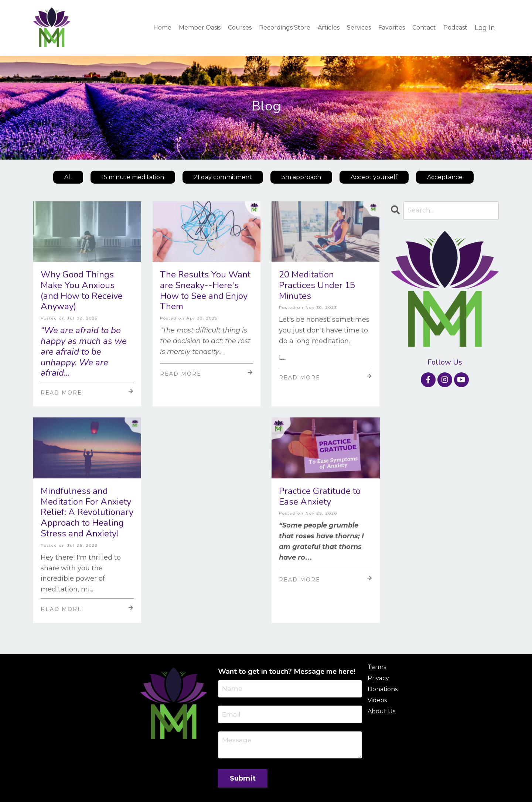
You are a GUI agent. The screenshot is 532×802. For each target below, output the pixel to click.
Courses (240, 28)
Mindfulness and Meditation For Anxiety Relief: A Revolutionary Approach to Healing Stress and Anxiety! (87, 512)
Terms (377, 667)
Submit (243, 779)
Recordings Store (285, 28)
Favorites (392, 28)
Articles (329, 28)
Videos (377, 701)
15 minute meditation (133, 177)
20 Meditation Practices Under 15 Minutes (317, 286)
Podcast (455, 28)
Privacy (378, 678)
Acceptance (445, 177)
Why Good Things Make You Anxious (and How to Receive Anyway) (82, 291)
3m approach (301, 177)
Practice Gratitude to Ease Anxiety (320, 496)
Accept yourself (374, 177)
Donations (383, 690)
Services (359, 28)
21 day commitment (223, 177)
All (68, 177)
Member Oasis (200, 28)
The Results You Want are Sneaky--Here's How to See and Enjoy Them (205, 291)
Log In (485, 28)
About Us (381, 712)
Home (162, 28)
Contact (424, 28)
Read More (87, 393)
